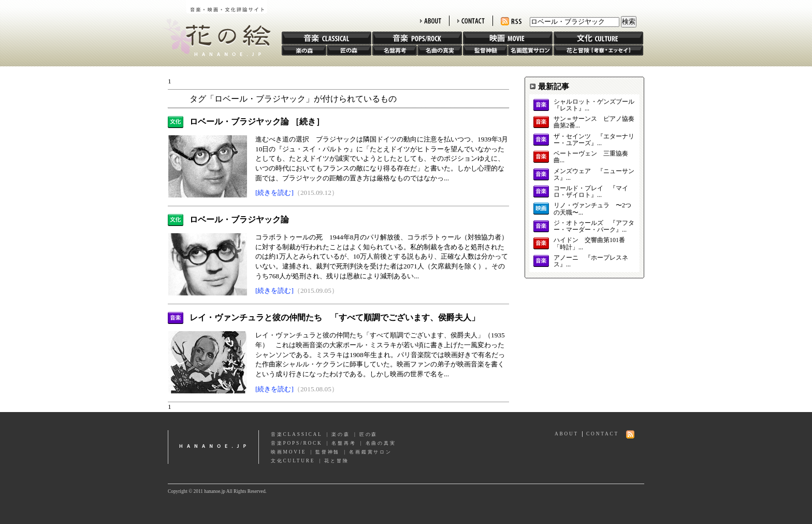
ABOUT (431, 21)
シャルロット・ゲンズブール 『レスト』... (594, 105)
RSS (511, 22)
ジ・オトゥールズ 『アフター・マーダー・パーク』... (594, 226)
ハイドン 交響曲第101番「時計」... (589, 244)
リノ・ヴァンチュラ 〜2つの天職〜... (592, 209)
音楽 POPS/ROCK (417, 38)
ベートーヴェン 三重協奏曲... (591, 157)
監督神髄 (485, 50)
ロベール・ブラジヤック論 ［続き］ (257, 122)
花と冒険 (598, 50)
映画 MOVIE (508, 38)
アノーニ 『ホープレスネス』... (591, 261)
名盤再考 (395, 50)
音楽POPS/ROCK (297, 443)
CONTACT (471, 21)
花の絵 (214, 28)
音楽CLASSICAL (297, 434)
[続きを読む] (274, 193)
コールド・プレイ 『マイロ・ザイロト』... (591, 192)
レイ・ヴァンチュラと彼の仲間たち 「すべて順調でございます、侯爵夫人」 (335, 317)
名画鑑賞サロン (530, 50)
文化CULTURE (293, 461)
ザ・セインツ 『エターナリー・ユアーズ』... (594, 140)
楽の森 (304, 50)
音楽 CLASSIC (327, 38)
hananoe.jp (213, 447)
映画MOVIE (288, 452)
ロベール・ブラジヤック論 (239, 219)
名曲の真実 (440, 50)
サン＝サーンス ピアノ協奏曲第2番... (594, 122)
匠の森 (349, 50)
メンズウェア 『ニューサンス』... (594, 175)
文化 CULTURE (598, 38)
